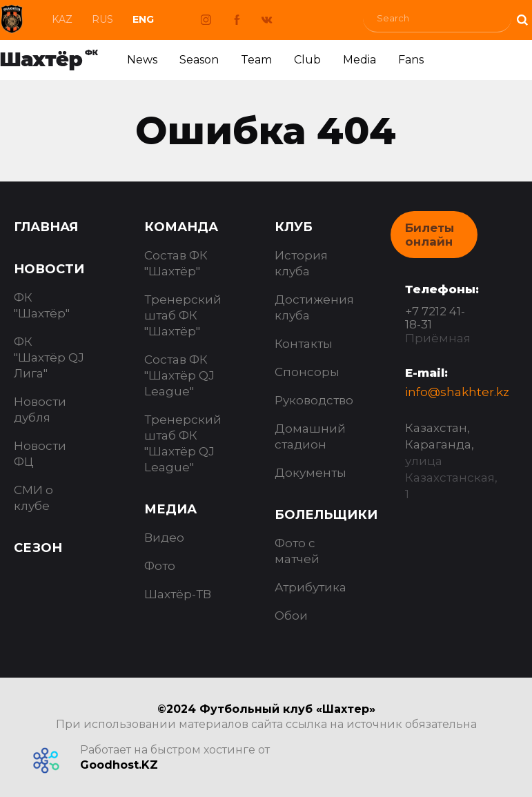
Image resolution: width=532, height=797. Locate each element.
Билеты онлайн (430, 235)
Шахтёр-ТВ (178, 594)
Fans (411, 60)
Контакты (304, 344)
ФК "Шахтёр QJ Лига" (49, 357)
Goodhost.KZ (119, 765)
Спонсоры (307, 372)
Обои (291, 616)
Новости (49, 269)
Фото (160, 566)
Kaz (62, 19)
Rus (102, 19)
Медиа (170, 509)
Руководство (314, 400)
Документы (311, 473)
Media (359, 60)
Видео (164, 538)
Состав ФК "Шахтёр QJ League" (179, 375)
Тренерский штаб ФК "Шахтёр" (183, 315)
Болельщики (326, 515)
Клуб (294, 227)
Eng (143, 19)
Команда (181, 227)
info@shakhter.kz (457, 392)
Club (307, 60)
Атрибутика (311, 587)
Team (256, 60)
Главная (46, 227)
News (142, 60)
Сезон (38, 548)
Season (199, 60)
